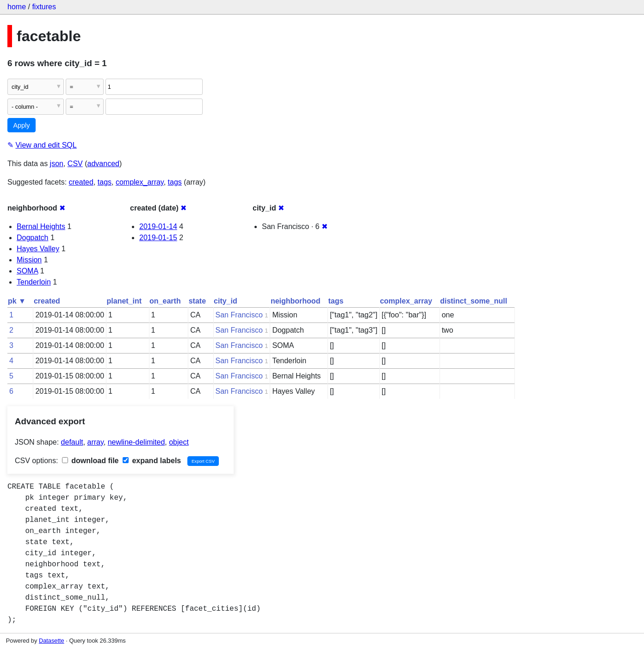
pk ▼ (17, 301)
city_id (226, 301)
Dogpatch (33, 238)
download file (90, 461)
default (72, 442)
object (179, 442)
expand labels (152, 461)
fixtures (44, 7)
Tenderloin (34, 282)
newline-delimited (136, 442)
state (197, 301)
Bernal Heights (41, 226)
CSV (75, 164)
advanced (103, 164)
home (17, 7)
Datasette (52, 641)
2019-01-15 (158, 238)
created (81, 182)
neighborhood (296, 301)
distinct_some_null (474, 301)
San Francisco (239, 315)
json (57, 164)
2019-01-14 (158, 226)
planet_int (124, 301)
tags (105, 182)
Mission (29, 260)
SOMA (27, 271)
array (96, 442)
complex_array (140, 182)
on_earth (165, 301)
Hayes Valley (38, 249)
